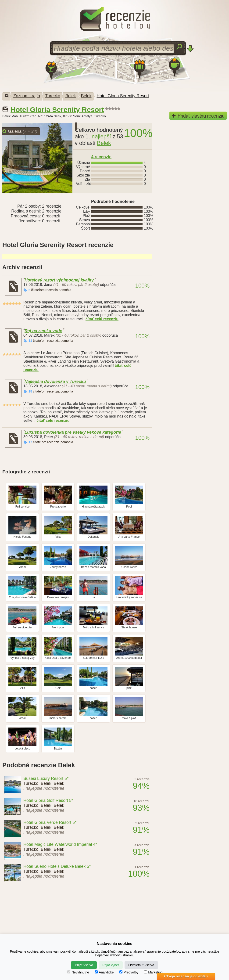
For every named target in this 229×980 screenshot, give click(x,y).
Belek (70, 96)
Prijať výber (111, 965)
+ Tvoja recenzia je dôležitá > (186, 976)
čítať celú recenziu (102, 319)
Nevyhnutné (78, 972)
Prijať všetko (84, 965)
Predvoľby (129, 972)
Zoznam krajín (27, 96)
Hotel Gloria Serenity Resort (123, 96)
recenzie (101, 157)
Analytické (104, 972)
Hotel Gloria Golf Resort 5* (48, 800)
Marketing (153, 972)
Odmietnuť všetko (141, 965)
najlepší (101, 136)
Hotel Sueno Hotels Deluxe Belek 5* (57, 866)
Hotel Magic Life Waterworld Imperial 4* (60, 844)
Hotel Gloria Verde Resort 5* (50, 822)
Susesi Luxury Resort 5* (46, 778)
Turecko (53, 96)
